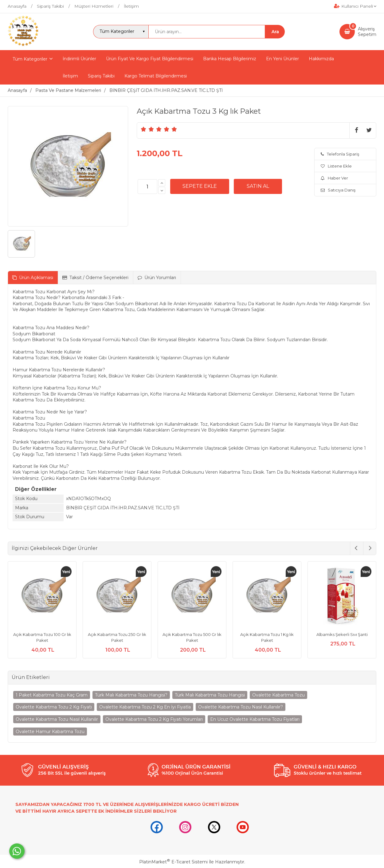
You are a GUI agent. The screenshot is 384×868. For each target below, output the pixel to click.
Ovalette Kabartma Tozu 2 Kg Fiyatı (54, 707)
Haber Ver (334, 178)
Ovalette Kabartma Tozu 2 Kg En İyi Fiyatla (145, 707)
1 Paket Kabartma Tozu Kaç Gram (52, 695)
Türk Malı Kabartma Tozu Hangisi (210, 695)
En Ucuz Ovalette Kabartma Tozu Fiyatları (255, 719)
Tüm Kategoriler (30, 59)
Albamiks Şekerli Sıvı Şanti (342, 634)
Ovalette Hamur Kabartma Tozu (50, 732)
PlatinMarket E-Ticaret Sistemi (173, 862)
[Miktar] (147, 187)
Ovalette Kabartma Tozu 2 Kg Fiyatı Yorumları (154, 719)
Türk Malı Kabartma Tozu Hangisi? (131, 695)
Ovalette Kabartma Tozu (278, 695)
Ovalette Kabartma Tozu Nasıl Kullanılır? (241, 707)
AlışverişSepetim (367, 32)
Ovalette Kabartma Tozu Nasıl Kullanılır (57, 719)
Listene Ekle (336, 166)
